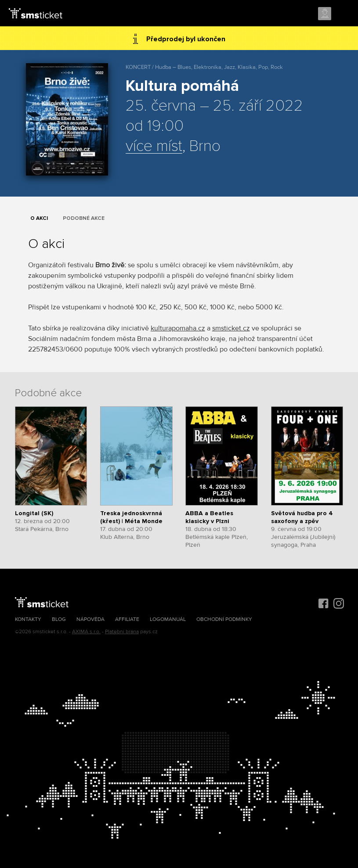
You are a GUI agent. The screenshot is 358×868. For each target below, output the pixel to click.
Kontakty (28, 619)
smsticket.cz (231, 328)
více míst (154, 147)
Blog (59, 619)
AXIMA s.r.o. (86, 632)
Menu (344, 14)
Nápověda (90, 619)
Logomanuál (168, 619)
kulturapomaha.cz (178, 328)
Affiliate (127, 619)
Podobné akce (84, 218)
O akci (39, 218)
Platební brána (122, 632)
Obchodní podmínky (224, 619)
